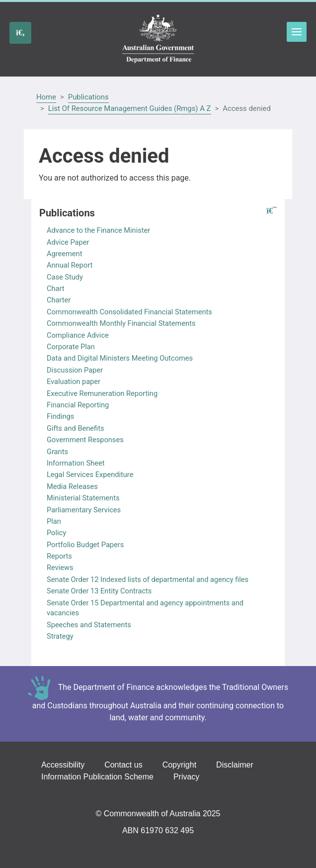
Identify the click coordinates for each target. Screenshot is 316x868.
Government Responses (85, 440)
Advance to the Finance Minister (98, 230)
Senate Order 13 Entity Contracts (99, 591)
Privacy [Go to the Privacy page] (186, 777)
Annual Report (70, 265)
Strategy (60, 636)
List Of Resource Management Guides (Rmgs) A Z (130, 108)
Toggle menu (297, 32)
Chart (56, 289)
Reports (59, 556)
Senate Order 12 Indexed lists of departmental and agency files (148, 579)
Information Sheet (76, 463)
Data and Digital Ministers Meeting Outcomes (120, 358)
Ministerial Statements (83, 498)
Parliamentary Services (84, 510)
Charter (59, 300)
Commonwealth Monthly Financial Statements (121, 323)
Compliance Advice (78, 335)
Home (46, 97)
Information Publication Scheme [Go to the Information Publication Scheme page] (97, 777)
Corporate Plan (71, 347)
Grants (57, 452)
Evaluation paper (74, 382)
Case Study (65, 277)
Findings (60, 416)
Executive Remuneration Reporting (102, 393)
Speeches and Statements (89, 625)
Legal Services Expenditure (90, 475)
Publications (88, 97)
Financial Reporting (78, 405)
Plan (54, 521)
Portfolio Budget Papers (85, 545)
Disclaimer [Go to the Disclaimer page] (235, 765)
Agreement (64, 254)
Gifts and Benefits (75, 428)
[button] (272, 211)
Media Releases (72, 486)
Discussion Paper (75, 370)
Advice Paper (68, 242)
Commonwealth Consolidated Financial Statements (129, 312)
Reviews (60, 568)
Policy (56, 533)
